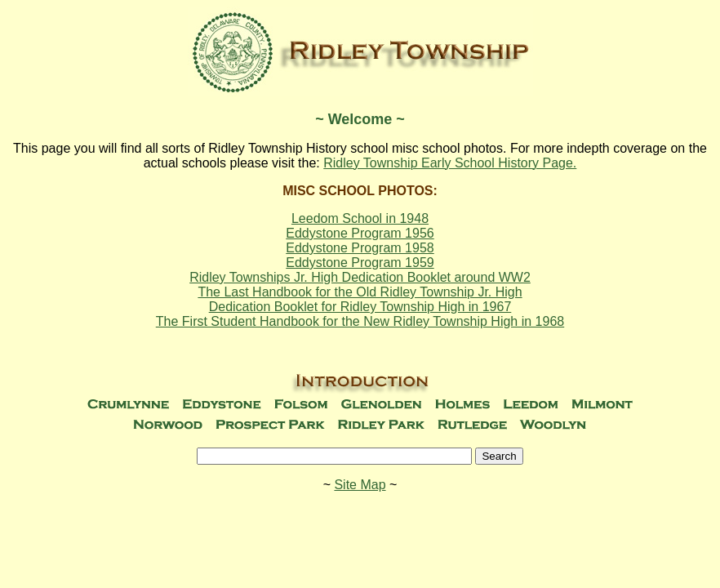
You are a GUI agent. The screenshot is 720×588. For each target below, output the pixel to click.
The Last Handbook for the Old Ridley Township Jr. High (360, 292)
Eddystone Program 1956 (360, 233)
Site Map (360, 485)
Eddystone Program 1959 (360, 263)
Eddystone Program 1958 (360, 248)
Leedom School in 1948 (360, 218)
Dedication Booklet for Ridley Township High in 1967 (360, 307)
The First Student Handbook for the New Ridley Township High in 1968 (360, 321)
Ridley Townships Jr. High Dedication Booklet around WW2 (360, 277)
